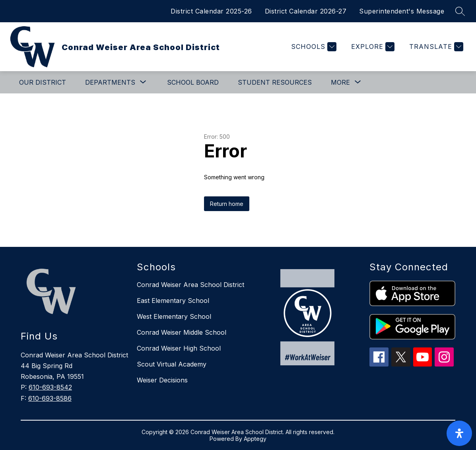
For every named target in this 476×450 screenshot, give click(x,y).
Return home (227, 204)
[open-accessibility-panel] (459, 433)
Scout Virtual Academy (172, 364)
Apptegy (255, 439)
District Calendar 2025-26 (211, 11)
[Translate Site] (435, 47)
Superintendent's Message (402, 11)
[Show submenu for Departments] (110, 82)
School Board (193, 82)
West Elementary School (174, 316)
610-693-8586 (50, 398)
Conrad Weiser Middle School (182, 332)
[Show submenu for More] (340, 82)
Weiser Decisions (162, 380)
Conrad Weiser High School (179, 348)
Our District (43, 82)
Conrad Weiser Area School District (190, 285)
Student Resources (275, 82)
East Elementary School (173, 301)
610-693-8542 (50, 387)
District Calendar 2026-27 (306, 11)
